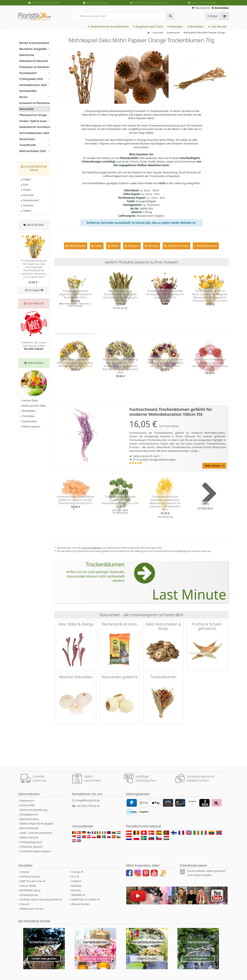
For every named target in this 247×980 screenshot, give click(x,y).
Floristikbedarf (28, 73)
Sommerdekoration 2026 (34, 133)
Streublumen (30, 200)
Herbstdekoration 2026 (33, 85)
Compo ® (77, 872)
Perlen (26, 190)
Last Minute (217, 26)
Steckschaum (27, 139)
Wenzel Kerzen (80, 904)
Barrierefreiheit (29, 828)
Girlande (27, 195)
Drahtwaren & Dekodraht (34, 67)
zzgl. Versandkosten (92, 548)
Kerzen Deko (29, 400)
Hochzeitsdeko (28, 91)
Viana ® (25, 904)
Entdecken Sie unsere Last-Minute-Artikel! (34, 346)
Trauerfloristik (28, 145)
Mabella (76, 886)
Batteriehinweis (29, 819)
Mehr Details (214, 466)
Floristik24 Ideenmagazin (35, 851)
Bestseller (175, 26)
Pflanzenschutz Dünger (33, 115)
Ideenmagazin (30, 426)
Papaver (133, 246)
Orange (153, 246)
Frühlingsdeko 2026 (31, 79)
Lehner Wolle (28, 886)
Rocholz (76, 890)
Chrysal (24, 872)
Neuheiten (196, 26)
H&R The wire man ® (33, 881)
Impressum (27, 801)
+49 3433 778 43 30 (88, 806)
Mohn (115, 246)
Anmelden (220, 8)
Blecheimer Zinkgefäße (33, 49)
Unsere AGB (27, 805)
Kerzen (23, 97)
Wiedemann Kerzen (32, 909)
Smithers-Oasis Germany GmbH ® (41, 899)
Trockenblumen (172, 32)
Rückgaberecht (29, 814)
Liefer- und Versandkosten (36, 833)
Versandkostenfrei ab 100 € (46, 3)
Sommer (27, 205)
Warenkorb (201, 8)
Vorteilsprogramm (31, 842)
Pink (25, 185)
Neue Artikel (35, 225)
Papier (26, 179)
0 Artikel (212, 16)
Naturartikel (155, 32)
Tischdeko (28, 416)
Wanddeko (28, 411)
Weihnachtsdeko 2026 (33, 151)
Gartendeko (29, 421)
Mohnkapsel (77, 246)
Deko (98, 246)
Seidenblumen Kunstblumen (109, 26)
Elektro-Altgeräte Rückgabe (37, 823)
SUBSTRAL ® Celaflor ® (85, 899)
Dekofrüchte (27, 55)
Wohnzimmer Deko (33, 406)
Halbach (76, 881)
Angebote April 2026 (148, 26)
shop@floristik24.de (88, 800)
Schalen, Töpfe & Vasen (33, 121)
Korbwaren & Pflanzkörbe (35, 103)
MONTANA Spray (30, 890)
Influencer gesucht (31, 847)
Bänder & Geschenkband (34, 43)
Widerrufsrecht (29, 837)
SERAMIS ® (78, 895)
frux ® (75, 876)
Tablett (26, 211)
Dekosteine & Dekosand (34, 61)
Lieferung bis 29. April (98, 3)
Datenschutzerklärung (34, 810)
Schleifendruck (29, 895)
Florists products (30, 876)
